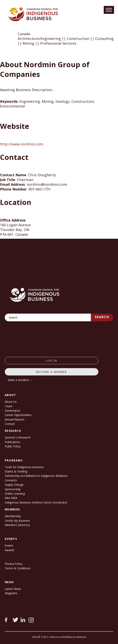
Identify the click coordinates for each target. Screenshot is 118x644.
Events (9, 545)
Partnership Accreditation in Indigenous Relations (36, 476)
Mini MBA (11, 498)
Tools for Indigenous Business (24, 467)
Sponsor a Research (18, 437)
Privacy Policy (13, 564)
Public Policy (13, 446)
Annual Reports (15, 419)
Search (102, 317)
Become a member (52, 372)
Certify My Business (17, 521)
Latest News (13, 589)
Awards (10, 550)
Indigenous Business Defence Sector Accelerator (36, 502)
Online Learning (15, 494)
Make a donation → (20, 380)
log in (51, 361)
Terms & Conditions (18, 568)
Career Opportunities (18, 415)
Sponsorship (13, 489)
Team (9, 406)
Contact (10, 424)
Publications (12, 442)
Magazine (11, 593)
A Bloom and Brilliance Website (68, 637)
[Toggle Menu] (109, 10)
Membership (13, 516)
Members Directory (17, 525)
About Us (11, 402)
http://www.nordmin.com (22, 144)
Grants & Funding (16, 471)
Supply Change (14, 485)
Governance (12, 411)
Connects (11, 480)
